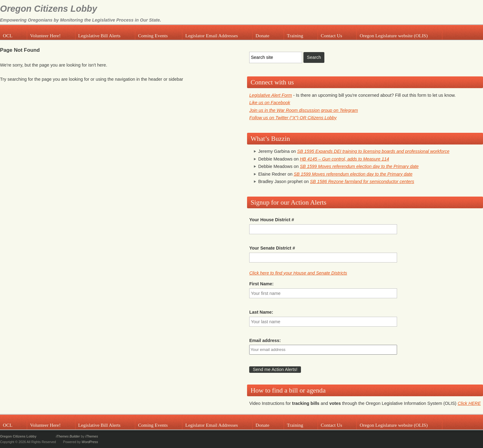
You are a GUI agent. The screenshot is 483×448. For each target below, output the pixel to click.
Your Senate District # (272, 248)
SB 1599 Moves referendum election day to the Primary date (359, 166)
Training (295, 36)
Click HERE (469, 403)
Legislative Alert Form (271, 95)
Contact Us (331, 36)
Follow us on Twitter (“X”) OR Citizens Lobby (293, 118)
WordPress (90, 442)
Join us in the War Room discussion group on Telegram (304, 110)
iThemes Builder (68, 436)
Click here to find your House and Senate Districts (298, 273)
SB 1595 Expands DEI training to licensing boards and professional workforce (373, 151)
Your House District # (272, 220)
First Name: (261, 284)
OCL (8, 36)
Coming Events (153, 36)
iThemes (92, 436)
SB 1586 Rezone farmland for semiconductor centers (362, 181)
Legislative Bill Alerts (99, 36)
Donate (262, 36)
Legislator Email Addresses (211, 36)
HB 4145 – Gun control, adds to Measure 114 (344, 159)
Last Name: (261, 312)
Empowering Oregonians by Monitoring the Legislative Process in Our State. (81, 20)
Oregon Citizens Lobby (49, 9)
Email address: (265, 340)
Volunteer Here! (45, 36)
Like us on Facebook (270, 103)
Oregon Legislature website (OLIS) (394, 36)
